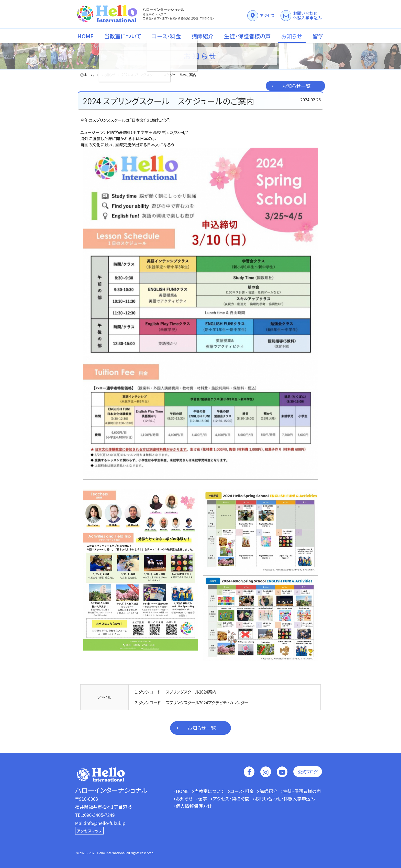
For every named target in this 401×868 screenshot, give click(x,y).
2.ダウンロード (148, 702)
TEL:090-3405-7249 (95, 815)
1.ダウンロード (148, 692)
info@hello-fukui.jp (105, 823)
